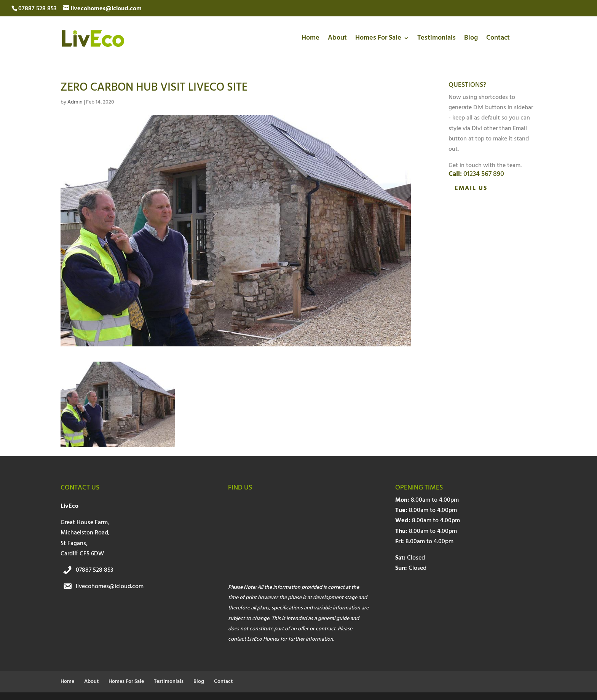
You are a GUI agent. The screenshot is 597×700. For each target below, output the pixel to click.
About (337, 39)
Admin (75, 102)
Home (310, 39)
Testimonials (437, 39)
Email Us (471, 188)
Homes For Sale (378, 39)
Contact (498, 39)
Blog (471, 39)
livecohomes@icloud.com (110, 587)
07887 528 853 (95, 570)
